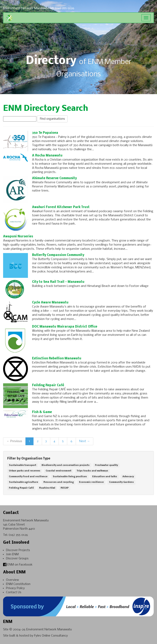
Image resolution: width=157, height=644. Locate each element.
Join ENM (12, 554)
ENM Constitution (18, 584)
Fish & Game (42, 412)
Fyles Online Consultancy (51, 636)
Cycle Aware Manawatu (50, 303)
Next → (84, 441)
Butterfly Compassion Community (58, 255)
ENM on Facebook (18, 565)
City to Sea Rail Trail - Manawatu (58, 282)
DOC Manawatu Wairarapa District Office (65, 327)
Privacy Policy (15, 588)
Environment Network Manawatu (49, 630)
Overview (12, 580)
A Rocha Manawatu (47, 156)
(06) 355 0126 (18, 535)
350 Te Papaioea (45, 133)
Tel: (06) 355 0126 (62, 8)
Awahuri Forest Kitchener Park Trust (61, 207)
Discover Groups (17, 559)
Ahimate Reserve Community (54, 178)
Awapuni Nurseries (18, 237)
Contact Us (14, 592)
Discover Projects (18, 550)
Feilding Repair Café (48, 385)
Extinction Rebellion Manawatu (57, 359)
